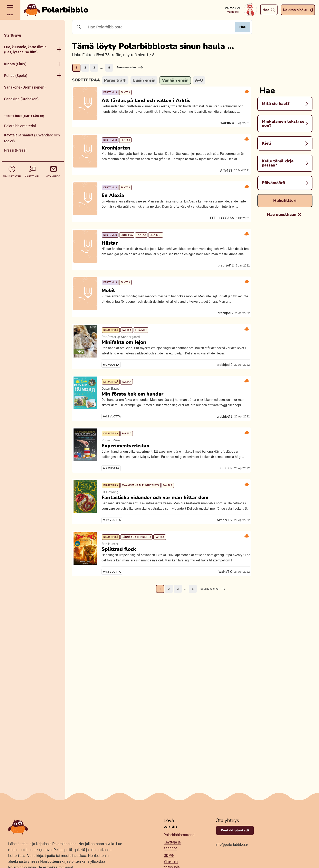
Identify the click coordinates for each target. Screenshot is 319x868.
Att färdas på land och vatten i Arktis (149, 104)
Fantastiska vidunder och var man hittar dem (158, 579)
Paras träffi (115, 80)
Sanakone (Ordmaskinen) (25, 87)
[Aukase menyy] (59, 49)
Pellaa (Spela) (16, 76)
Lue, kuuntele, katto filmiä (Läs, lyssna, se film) (25, 49)
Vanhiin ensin (175, 80)
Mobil (111, 333)
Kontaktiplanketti (235, 830)
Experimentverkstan (129, 515)
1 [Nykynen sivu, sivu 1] (76, 68)
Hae (239, 27)
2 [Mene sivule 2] (85, 68)
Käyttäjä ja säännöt (172, 845)
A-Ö (199, 80)
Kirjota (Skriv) (15, 64)
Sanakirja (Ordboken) (21, 99)
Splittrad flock (122, 643)
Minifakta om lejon (127, 392)
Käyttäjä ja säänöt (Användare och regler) (32, 138)
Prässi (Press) (15, 150)
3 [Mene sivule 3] (94, 68)
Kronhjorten (119, 159)
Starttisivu (13, 35)
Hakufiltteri (285, 201)
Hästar (113, 273)
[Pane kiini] (33, 25)
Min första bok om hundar (136, 451)
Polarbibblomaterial (20, 126)
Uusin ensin (144, 80)
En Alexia (116, 213)
